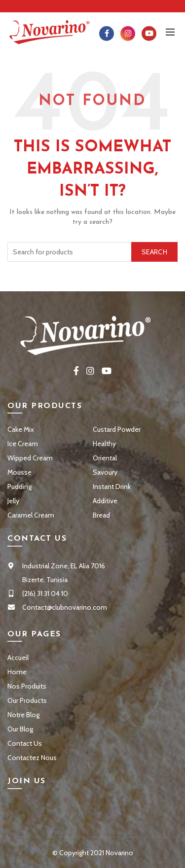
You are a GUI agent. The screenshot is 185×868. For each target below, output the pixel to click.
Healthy (104, 444)
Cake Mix (21, 429)
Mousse (19, 472)
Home (17, 672)
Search (154, 252)
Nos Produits (27, 686)
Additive (105, 501)
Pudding (19, 486)
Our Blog (20, 729)
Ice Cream (23, 444)
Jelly (13, 501)
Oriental (105, 458)
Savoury (105, 472)
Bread (101, 515)
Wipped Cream (30, 458)
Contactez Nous (32, 758)
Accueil (18, 658)
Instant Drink (112, 486)
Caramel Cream (31, 515)
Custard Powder (117, 429)
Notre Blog (23, 715)
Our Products (27, 700)
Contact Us (25, 743)
